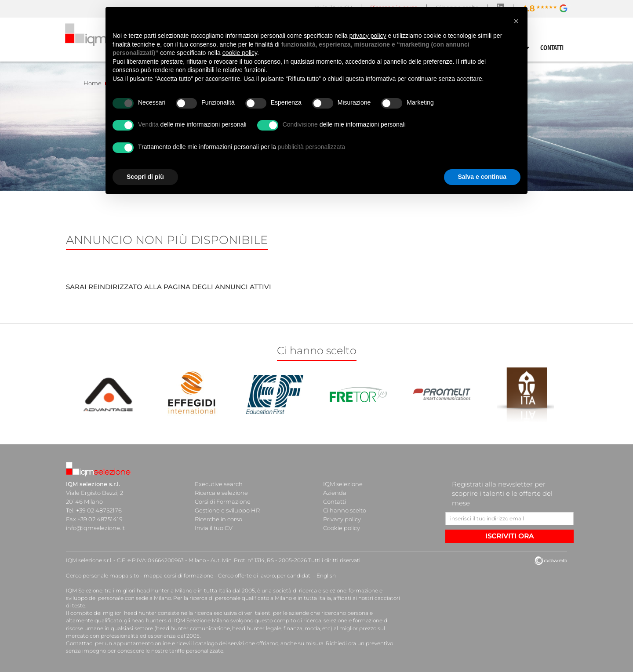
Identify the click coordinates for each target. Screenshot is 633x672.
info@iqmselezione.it (95, 528)
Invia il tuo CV (214, 528)
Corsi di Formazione (223, 501)
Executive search (219, 484)
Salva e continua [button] (482, 177)
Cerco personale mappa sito (102, 576)
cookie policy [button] (240, 53)
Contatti (335, 501)
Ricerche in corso (218, 519)
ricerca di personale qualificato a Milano (241, 598)
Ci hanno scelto (345, 510)
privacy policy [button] (368, 36)
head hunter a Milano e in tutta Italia (184, 590)
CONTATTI (552, 47)
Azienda (335, 493)
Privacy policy (342, 519)
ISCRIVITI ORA (509, 536)
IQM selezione (343, 484)
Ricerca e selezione (221, 493)
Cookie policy (342, 528)
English (326, 576)
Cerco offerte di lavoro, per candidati (265, 576)
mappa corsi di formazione (178, 576)
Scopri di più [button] (145, 177)
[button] (516, 21)
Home (93, 83)
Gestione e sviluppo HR (227, 510)
